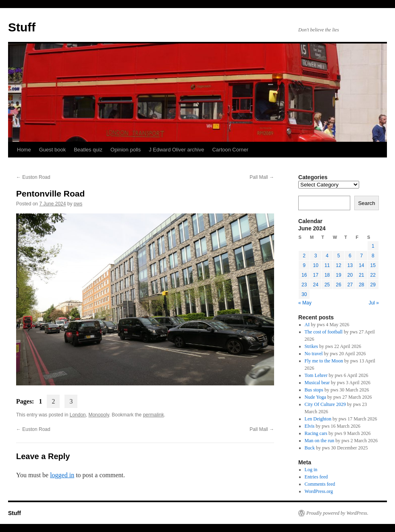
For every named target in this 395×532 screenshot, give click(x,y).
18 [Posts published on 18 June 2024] (327, 275)
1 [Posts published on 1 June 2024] (373, 246)
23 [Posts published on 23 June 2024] (304, 285)
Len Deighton (318, 419)
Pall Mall (262, 177)
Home (24, 150)
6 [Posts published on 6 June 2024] (350, 256)
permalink (154, 415)
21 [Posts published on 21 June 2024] (361, 275)
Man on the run (320, 441)
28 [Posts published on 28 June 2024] (361, 285)
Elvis (310, 426)
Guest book (53, 150)
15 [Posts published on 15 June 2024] (373, 265)
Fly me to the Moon (324, 361)
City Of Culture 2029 (325, 404)
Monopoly (99, 415)
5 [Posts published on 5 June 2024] (339, 256)
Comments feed (320, 484)
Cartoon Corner (230, 150)
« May (305, 303)
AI (307, 325)
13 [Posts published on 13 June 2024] (350, 265)
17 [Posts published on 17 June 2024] (315, 275)
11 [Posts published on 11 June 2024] (327, 265)
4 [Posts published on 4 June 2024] (327, 256)
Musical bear (317, 383)
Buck (310, 448)
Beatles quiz (88, 150)
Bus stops (314, 390)
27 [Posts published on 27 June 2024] (350, 285)
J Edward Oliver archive (176, 150)
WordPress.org (319, 491)
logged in (62, 475)
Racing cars (316, 433)
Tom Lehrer (316, 375)
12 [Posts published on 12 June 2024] (338, 265)
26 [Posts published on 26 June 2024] (338, 285)
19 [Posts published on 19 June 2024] (338, 275)
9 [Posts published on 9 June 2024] (304, 265)
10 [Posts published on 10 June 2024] (315, 265)
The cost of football (324, 332)
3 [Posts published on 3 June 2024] (316, 256)
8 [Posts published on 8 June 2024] (373, 256)
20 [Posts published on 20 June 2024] (350, 275)
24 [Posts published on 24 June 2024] (315, 285)
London (78, 415)
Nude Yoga (315, 397)
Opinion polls (126, 150)
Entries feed (316, 477)
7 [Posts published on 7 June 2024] (361, 256)
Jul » (374, 303)
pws (78, 204)
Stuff (22, 27)
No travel (314, 354)
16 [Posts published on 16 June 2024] (304, 275)
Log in (311, 470)
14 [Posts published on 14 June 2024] (361, 265)
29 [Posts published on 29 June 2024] (373, 285)
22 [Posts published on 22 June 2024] (373, 275)
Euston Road (33, 177)
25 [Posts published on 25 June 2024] (327, 285)
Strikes (311, 346)
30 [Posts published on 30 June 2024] (304, 294)
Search (366, 203)
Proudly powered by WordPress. (337, 513)
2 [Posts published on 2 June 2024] (304, 256)
